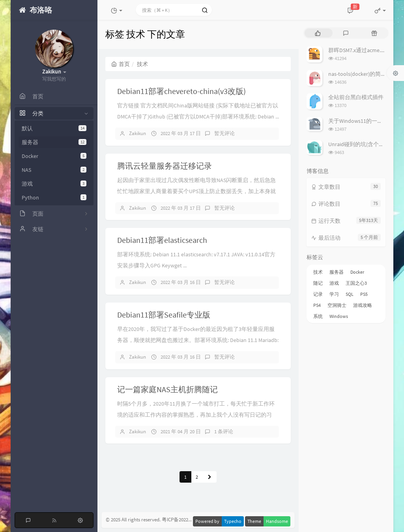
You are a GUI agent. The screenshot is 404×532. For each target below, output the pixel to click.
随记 (318, 283)
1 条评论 (224, 431)
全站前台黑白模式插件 (356, 97)
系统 (318, 316)
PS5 (364, 294)
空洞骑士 (337, 305)
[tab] (318, 33)
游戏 (54, 184)
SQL (350, 294)
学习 (334, 294)
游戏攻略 (363, 305)
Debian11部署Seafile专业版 (164, 315)
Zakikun (137, 133)
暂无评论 (224, 133)
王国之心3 (356, 283)
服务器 (54, 142)
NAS (54, 170)
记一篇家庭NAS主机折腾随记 (167, 389)
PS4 (317, 305)
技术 (318, 272)
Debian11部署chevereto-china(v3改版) (181, 91)
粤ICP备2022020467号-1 (187, 520)
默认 (54, 128)
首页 (121, 64)
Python (54, 197)
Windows (339, 316)
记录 (318, 294)
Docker (54, 156)
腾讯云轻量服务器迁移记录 (165, 166)
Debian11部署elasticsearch (162, 240)
